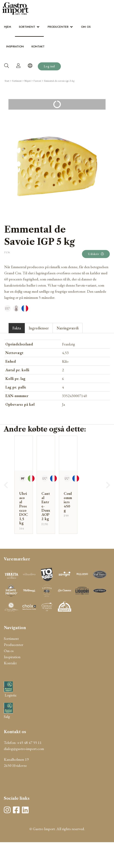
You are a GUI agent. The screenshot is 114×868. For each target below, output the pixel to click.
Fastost (37, 81)
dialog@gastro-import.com (24, 749)
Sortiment (27, 27)
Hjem (8, 27)
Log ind (49, 66)
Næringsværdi (68, 328)
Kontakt (38, 46)
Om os (86, 27)
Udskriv (96, 254)
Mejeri (28, 81)
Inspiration (15, 46)
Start (7, 81)
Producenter (58, 27)
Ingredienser (39, 328)
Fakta (17, 328)
